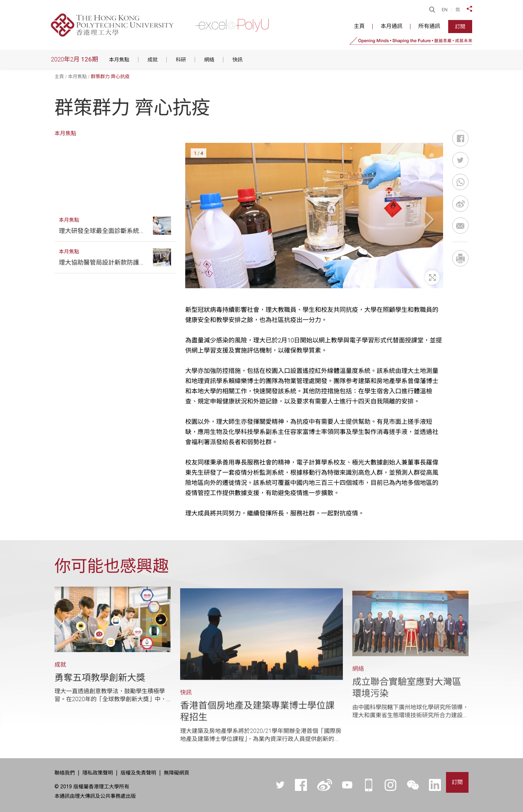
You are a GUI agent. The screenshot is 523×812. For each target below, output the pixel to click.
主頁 (59, 77)
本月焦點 (77, 77)
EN (445, 10)
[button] (201, 219)
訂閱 (460, 27)
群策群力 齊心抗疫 (110, 77)
